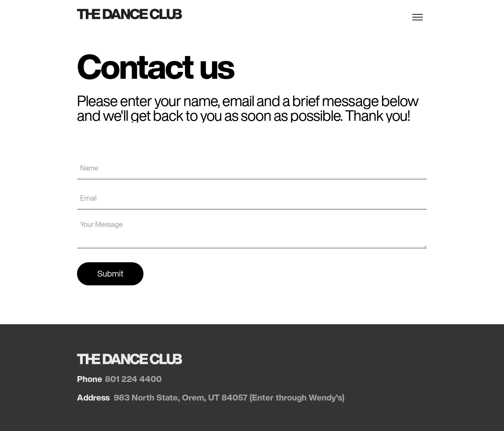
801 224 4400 (133, 379)
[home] (134, 14)
